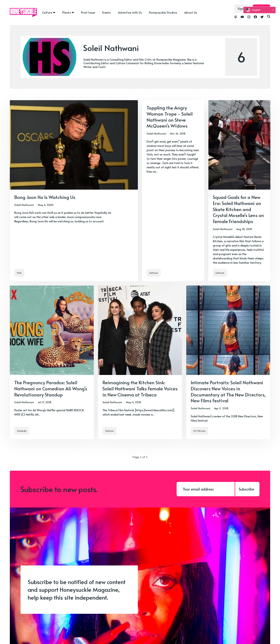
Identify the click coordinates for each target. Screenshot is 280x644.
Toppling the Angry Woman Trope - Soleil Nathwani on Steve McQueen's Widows (170, 117)
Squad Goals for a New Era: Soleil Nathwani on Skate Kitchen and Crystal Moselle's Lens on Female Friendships (238, 209)
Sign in (242, 8)
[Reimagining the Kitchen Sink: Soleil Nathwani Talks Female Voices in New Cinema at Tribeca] (140, 362)
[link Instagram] (249, 17)
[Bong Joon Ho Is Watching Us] (74, 191)
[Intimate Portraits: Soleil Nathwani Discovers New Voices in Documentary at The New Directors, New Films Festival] (228, 362)
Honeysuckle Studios (163, 12)
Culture (47, 12)
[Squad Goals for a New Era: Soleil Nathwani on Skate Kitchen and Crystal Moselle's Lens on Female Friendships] (239, 191)
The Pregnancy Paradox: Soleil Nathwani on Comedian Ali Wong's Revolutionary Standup (51, 388)
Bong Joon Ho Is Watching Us (45, 197)
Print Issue (88, 12)
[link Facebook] (255, 17)
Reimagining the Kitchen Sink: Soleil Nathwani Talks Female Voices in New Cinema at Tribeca (140, 388)
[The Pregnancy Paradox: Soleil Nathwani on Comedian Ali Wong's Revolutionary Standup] (52, 362)
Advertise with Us (130, 12)
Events (107, 12)
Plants (67, 12)
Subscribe (246, 489)
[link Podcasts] (236, 17)
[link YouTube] (242, 17)
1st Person (199, 431)
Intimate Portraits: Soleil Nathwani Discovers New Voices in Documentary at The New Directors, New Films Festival (228, 391)
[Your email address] (206, 489)
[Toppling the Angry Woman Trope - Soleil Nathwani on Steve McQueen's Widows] (173, 191)
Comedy (22, 431)
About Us (191, 12)
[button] (259, 10)
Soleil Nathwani (24, 205)
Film (19, 273)
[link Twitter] (262, 17)
